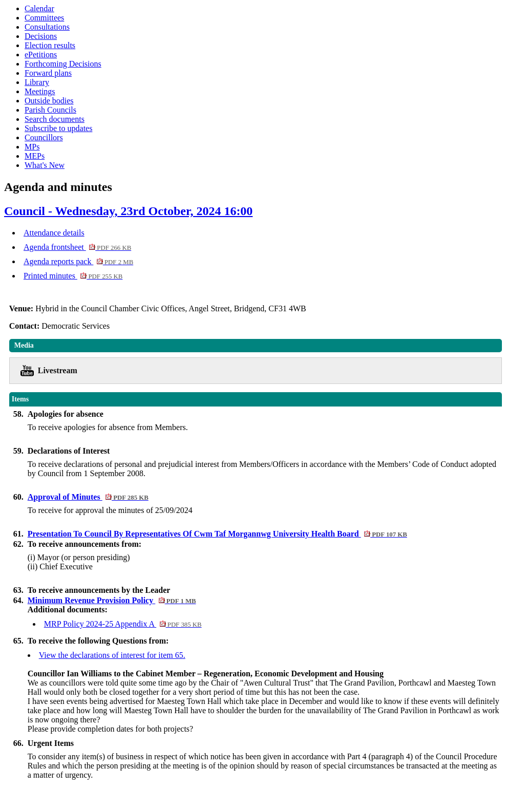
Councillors (44, 137)
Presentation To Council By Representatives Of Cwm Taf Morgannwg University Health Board (217, 534)
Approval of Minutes (88, 497)
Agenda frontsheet (77, 247)
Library (37, 82)
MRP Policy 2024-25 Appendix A (123, 624)
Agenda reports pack (78, 261)
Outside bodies (49, 101)
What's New (45, 165)
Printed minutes (73, 276)
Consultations (47, 27)
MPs (32, 147)
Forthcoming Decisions (63, 64)
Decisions (41, 36)
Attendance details (54, 233)
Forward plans (48, 73)
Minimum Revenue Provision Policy (112, 600)
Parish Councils (50, 110)
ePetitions (41, 55)
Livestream (58, 370)
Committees (44, 18)
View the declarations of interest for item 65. (112, 655)
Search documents (55, 119)
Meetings (40, 91)
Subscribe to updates (58, 128)
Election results (50, 45)
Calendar (39, 8)
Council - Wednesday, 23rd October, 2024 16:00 (128, 211)
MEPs (35, 156)
